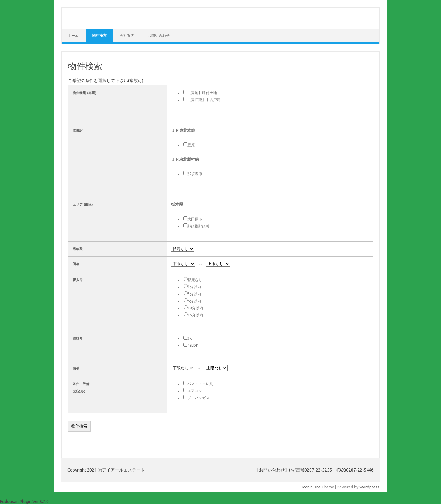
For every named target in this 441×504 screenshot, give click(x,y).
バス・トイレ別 (200, 384)
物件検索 (99, 35)
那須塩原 (195, 174)
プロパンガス (198, 398)
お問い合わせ (159, 35)
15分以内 (195, 315)
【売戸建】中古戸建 (204, 100)
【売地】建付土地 (202, 93)
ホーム (73, 35)
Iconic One (311, 487)
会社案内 (127, 35)
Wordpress (369, 487)
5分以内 (194, 301)
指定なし (195, 280)
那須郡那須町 (198, 226)
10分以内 (195, 308)
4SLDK (193, 345)
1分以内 (194, 287)
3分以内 (194, 294)
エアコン (195, 391)
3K (190, 338)
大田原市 (195, 219)
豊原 (191, 145)
